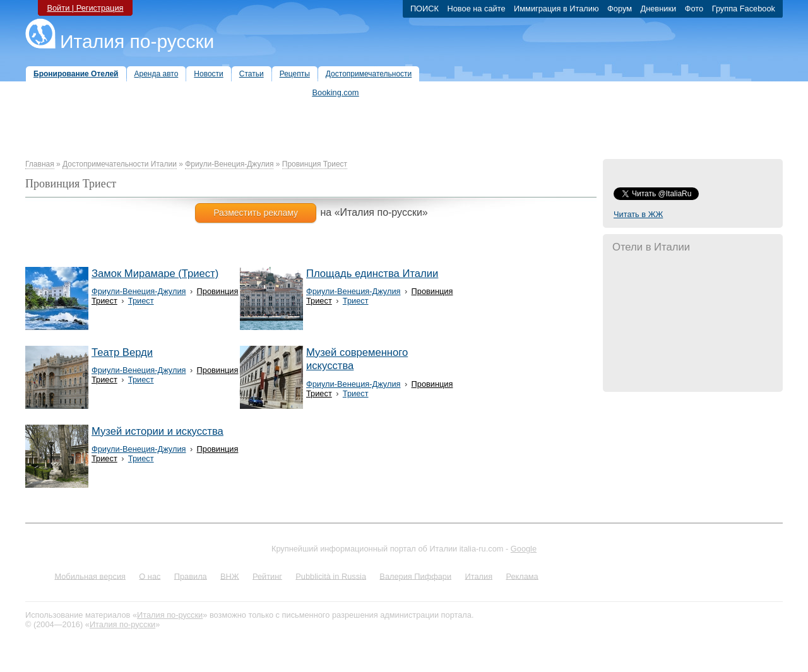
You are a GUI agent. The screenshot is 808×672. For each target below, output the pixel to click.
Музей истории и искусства (157, 431)
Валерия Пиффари (415, 576)
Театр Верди (122, 352)
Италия (478, 576)
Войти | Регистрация (85, 8)
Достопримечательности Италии (120, 164)
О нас (150, 576)
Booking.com (336, 92)
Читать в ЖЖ (638, 214)
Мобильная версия (90, 576)
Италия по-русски (137, 41)
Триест (141, 301)
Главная (40, 164)
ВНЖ (230, 576)
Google (524, 549)
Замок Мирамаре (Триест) (155, 274)
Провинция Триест (315, 164)
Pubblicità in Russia (331, 576)
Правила (191, 576)
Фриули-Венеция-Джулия (229, 164)
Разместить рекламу (256, 213)
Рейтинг (267, 576)
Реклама (522, 576)
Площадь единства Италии (372, 274)
